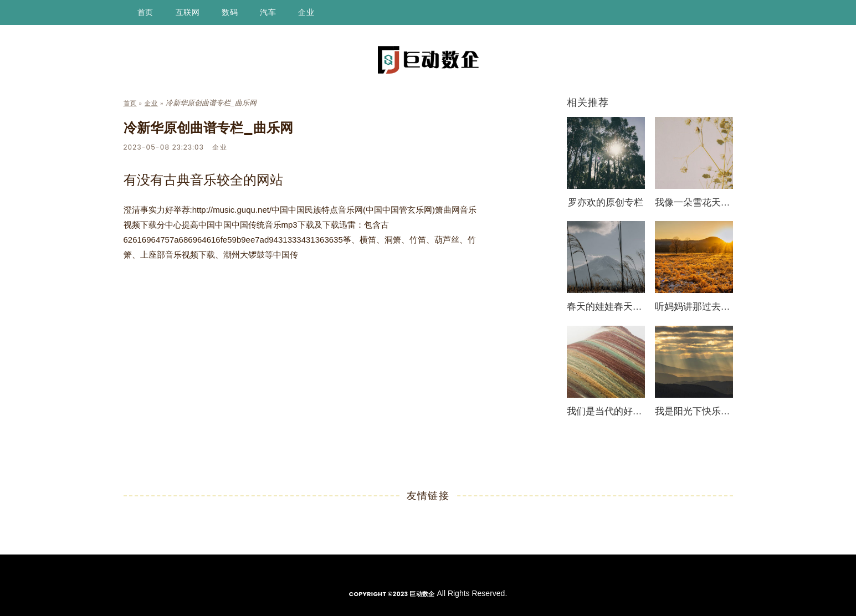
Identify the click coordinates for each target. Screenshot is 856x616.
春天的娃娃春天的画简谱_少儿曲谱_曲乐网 (606, 307)
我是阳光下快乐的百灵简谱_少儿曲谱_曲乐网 (694, 411)
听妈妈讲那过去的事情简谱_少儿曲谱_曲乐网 (694, 307)
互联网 (188, 12)
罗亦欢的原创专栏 (606, 202)
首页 (145, 12)
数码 (230, 12)
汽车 (268, 12)
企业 (306, 12)
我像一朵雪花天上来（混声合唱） (694, 202)
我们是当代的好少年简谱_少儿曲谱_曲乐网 (606, 411)
